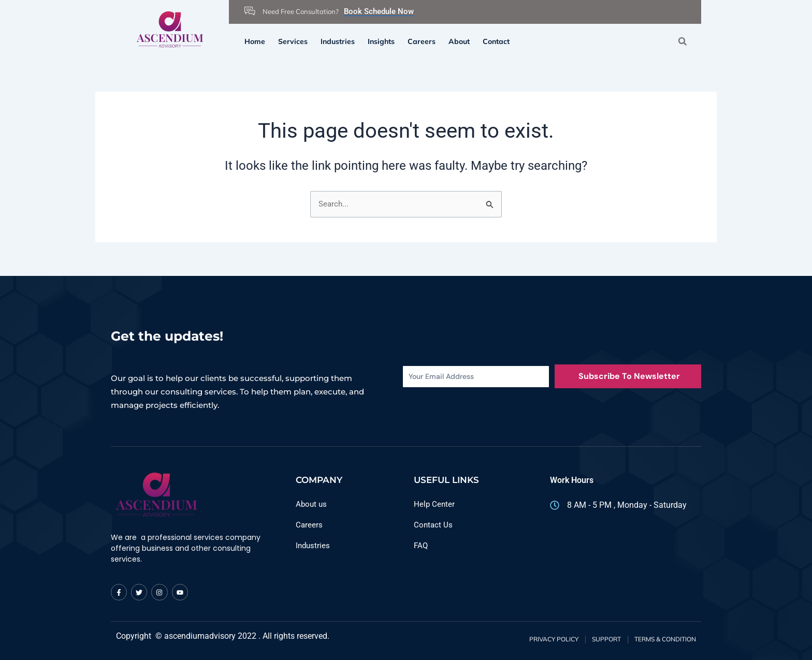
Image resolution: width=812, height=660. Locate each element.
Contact (496, 41)
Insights (381, 41)
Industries (338, 41)
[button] (682, 41)
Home (255, 41)
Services (293, 41)
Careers (422, 41)
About (459, 41)
